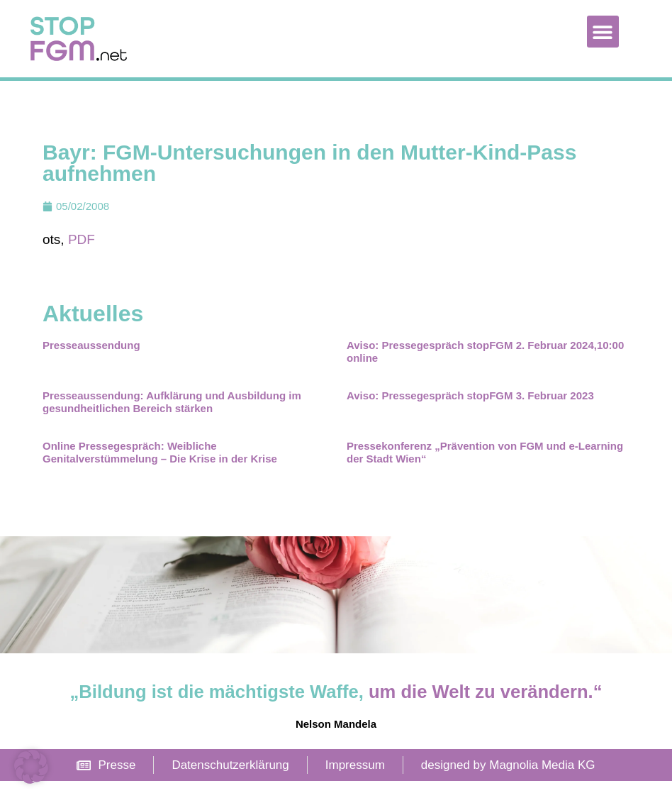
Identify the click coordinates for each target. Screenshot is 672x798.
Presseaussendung (91, 362)
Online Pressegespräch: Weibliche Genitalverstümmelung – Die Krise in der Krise (160, 469)
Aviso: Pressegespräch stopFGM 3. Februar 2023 (470, 412)
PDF (82, 256)
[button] (603, 32)
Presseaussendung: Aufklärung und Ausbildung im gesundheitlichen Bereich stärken (172, 419)
